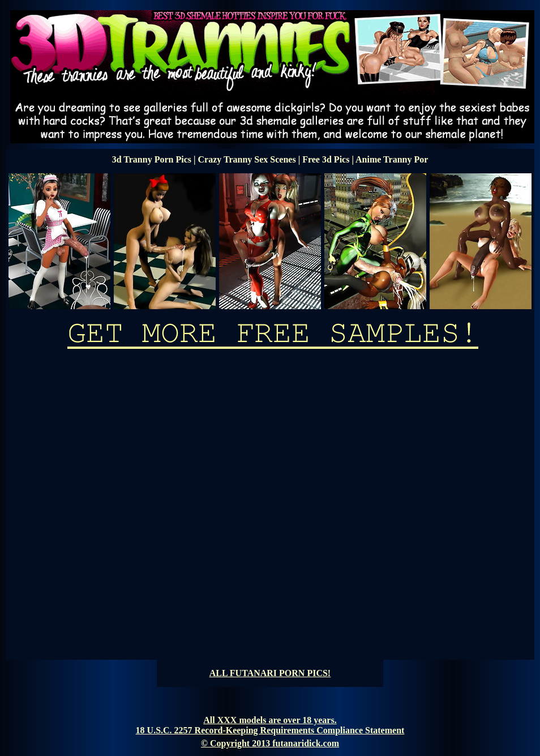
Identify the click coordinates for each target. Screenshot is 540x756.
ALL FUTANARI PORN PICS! (270, 673)
